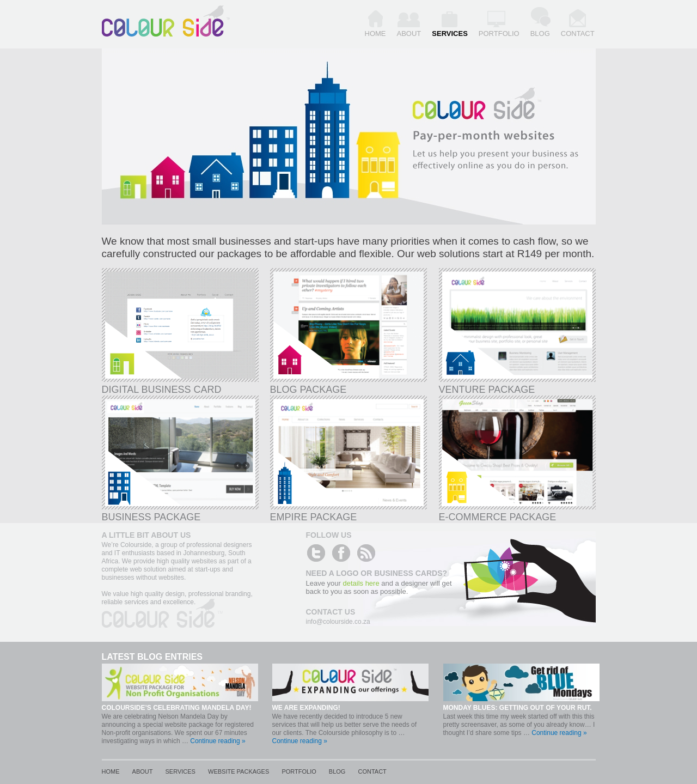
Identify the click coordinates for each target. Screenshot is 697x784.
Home (375, 34)
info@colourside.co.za (338, 622)
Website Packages (239, 771)
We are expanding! (306, 708)
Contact (578, 34)
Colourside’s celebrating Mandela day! (177, 708)
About (409, 34)
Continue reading (218, 741)
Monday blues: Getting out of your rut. (518, 708)
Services (450, 34)
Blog (540, 34)
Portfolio (499, 34)
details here (361, 583)
